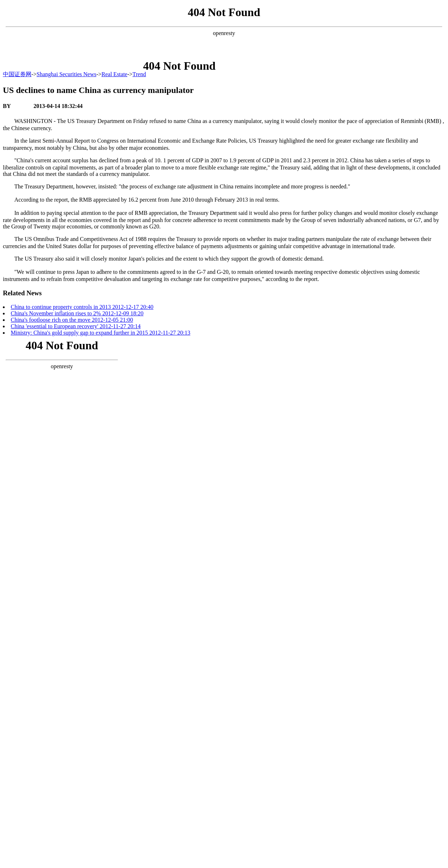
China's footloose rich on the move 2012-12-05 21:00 (72, 320)
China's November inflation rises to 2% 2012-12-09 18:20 (77, 313)
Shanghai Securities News (66, 74)
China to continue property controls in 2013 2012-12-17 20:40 (82, 307)
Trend (139, 74)
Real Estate (114, 74)
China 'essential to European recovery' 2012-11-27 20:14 (76, 326)
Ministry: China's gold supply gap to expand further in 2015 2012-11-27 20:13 (100, 333)
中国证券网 (17, 74)
